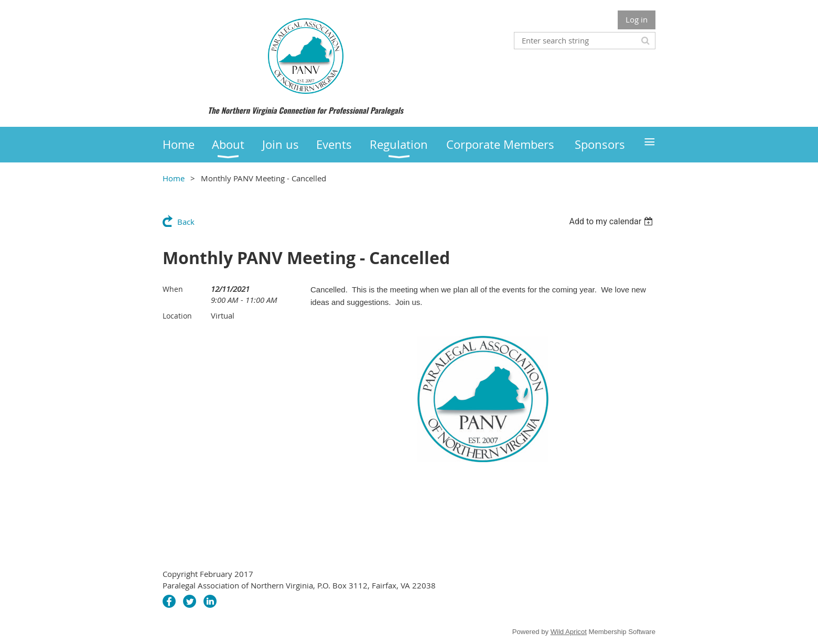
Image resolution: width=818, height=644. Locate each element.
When (173, 289)
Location (177, 316)
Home (174, 178)
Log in (637, 19)
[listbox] (612, 221)
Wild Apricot (569, 632)
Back (186, 222)
